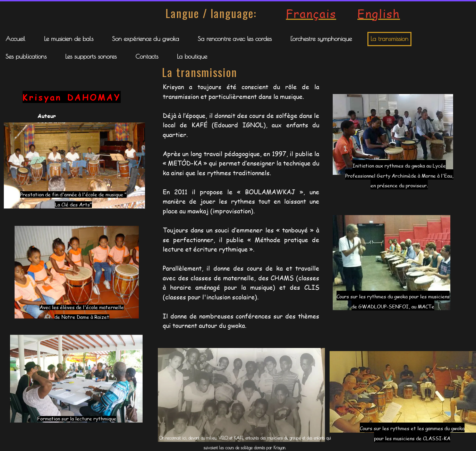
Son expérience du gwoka (146, 39)
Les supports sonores (91, 56)
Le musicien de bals (69, 39)
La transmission (389, 39)
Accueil (15, 39)
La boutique (192, 56)
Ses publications (26, 56)
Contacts (147, 56)
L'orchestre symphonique (321, 39)
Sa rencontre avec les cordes (235, 39)
